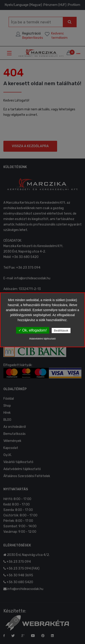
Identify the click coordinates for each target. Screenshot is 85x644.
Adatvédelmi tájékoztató (42, 339)
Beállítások (61, 331)
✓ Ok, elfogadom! (33, 330)
